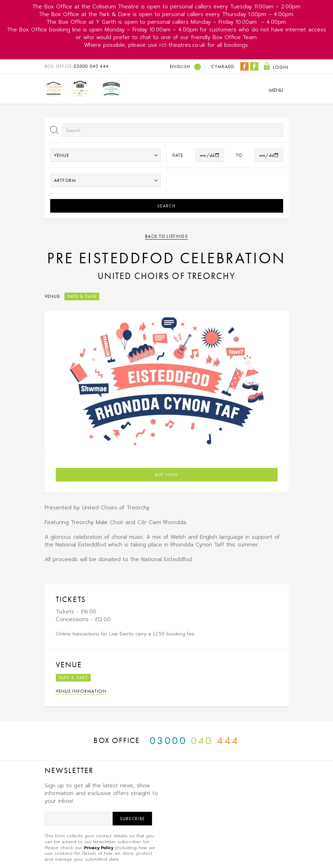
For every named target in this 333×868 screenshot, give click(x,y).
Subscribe (133, 819)
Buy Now (166, 475)
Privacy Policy (99, 848)
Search (166, 206)
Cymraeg (223, 67)
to (239, 155)
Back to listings (166, 236)
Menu (276, 90)
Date (178, 155)
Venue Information (81, 691)
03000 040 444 (91, 66)
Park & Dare (82, 296)
